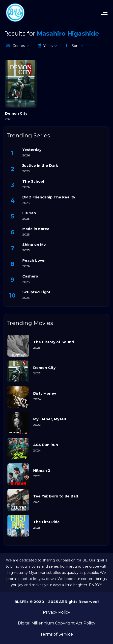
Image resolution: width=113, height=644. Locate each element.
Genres (19, 46)
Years (48, 46)
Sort (75, 46)
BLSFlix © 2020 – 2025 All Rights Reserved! (56, 602)
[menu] (103, 13)
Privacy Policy (56, 612)
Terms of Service (56, 634)
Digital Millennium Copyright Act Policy (57, 623)
